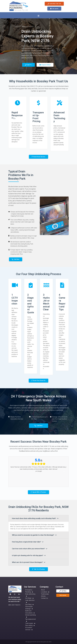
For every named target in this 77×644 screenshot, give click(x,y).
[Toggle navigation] (38, 16)
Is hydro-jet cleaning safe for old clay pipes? (29, 555)
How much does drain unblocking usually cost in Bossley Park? (35, 518)
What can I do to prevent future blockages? (29, 562)
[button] (42, 216)
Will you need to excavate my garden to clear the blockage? (34, 535)
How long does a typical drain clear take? (28, 542)
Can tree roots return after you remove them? (30, 549)
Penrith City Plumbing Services (40, 642)
